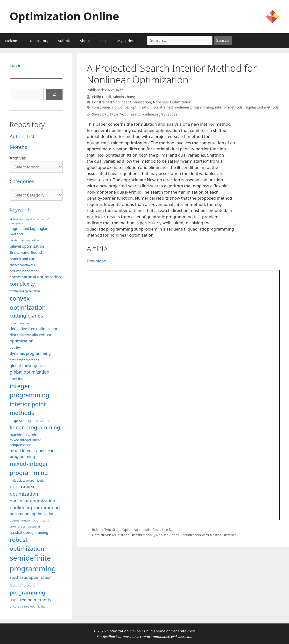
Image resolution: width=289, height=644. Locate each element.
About (85, 41)
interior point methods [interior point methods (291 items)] (28, 408)
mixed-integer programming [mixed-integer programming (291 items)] (29, 468)
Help (104, 41)
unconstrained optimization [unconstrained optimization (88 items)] (28, 606)
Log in (16, 65)
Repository (39, 41)
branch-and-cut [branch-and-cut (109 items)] (22, 259)
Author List (22, 136)
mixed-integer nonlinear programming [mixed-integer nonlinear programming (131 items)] (32, 454)
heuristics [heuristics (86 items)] (16, 379)
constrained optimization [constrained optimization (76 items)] (25, 291)
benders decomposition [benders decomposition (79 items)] (24, 240)
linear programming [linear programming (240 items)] (35, 427)
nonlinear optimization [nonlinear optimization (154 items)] (32, 501)
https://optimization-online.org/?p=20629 (144, 114)
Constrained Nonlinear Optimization (122, 102)
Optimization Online (64, 16)
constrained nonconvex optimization (122, 107)
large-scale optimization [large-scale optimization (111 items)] (29, 421)
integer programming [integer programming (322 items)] (29, 391)
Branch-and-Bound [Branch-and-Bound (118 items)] (26, 252)
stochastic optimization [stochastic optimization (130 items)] (31, 577)
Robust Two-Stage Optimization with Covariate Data (134, 530)
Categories (22, 181)
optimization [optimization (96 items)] (42, 520)
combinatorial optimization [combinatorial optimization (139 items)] (35, 277)
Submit (64, 41)
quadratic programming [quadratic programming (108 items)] (29, 532)
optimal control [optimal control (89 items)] (20, 520)
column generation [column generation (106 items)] (25, 271)
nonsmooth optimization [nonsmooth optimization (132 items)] (32, 514)
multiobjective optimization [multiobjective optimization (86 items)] (28, 480)
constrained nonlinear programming (183, 107)
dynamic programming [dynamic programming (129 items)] (30, 353)
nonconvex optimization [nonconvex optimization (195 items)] (24, 490)
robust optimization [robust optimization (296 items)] (27, 544)
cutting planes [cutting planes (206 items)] (26, 316)
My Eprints (126, 41)
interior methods (229, 107)
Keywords (21, 210)
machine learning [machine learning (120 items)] (25, 434)
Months (18, 147)
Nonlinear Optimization (172, 102)
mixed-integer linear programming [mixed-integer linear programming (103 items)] (25, 442)
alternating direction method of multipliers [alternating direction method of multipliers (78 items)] (29, 221)
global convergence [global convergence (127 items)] (27, 366)
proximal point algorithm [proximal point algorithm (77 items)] (25, 527)
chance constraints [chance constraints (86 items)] (22, 265)
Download (96, 261)
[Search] (55, 94)
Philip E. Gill (102, 97)
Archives (18, 158)
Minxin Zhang (124, 97)
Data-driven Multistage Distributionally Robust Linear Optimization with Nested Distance (164, 535)
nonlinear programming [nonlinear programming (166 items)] (35, 507)
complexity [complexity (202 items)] (22, 284)
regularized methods (261, 107)
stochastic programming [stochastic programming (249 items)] (28, 589)
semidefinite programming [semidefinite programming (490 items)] (33, 563)
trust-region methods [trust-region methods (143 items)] (30, 600)
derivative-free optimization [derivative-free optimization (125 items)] (34, 329)
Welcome (13, 41)
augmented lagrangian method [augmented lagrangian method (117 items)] (29, 231)
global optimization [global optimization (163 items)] (30, 372)
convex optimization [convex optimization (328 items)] (28, 303)
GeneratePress (183, 631)
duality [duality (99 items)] (15, 347)
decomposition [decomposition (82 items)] (19, 323)
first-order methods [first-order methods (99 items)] (24, 360)
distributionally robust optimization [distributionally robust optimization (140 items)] (31, 338)
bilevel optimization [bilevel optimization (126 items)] (27, 246)
